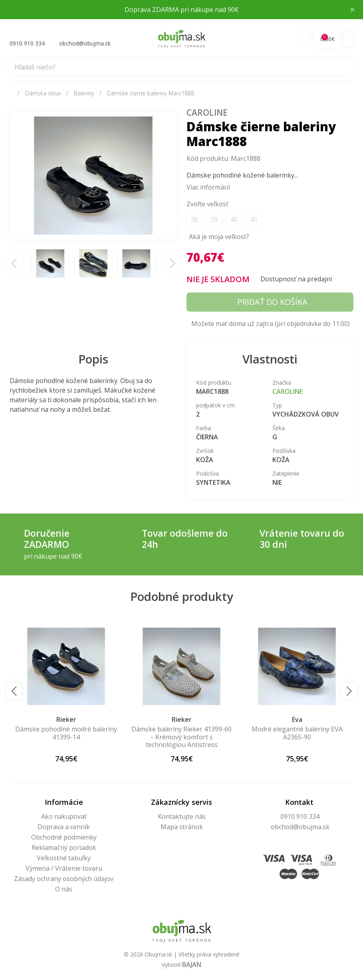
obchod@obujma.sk (300, 828)
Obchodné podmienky (64, 838)
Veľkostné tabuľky (64, 859)
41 (254, 221)
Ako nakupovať (64, 817)
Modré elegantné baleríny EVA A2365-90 (297, 734)
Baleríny (84, 94)
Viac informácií (208, 188)
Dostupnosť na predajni (296, 280)
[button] (14, 692)
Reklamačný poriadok (64, 848)
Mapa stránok (182, 828)
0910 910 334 (300, 817)
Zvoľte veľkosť (207, 205)
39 (214, 221)
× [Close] (352, 9)
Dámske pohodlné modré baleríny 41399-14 (66, 734)
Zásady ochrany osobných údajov (64, 879)
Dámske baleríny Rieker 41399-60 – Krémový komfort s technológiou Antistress (181, 738)
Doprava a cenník (64, 828)
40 (234, 221)
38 (194, 221)
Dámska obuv (43, 94)
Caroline (209, 113)
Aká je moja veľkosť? (219, 238)
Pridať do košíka (272, 303)
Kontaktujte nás (182, 817)
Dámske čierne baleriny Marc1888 (151, 94)
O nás (64, 890)
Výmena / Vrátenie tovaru (64, 869)
